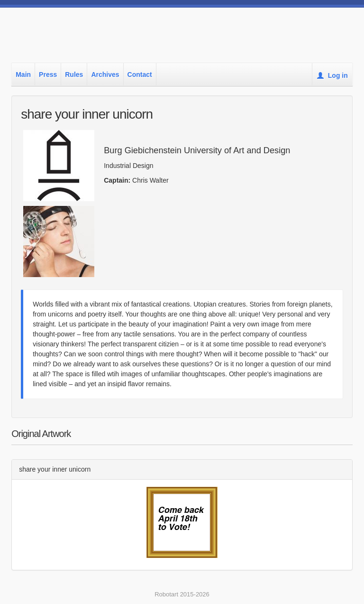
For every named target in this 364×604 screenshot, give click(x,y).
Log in (332, 75)
